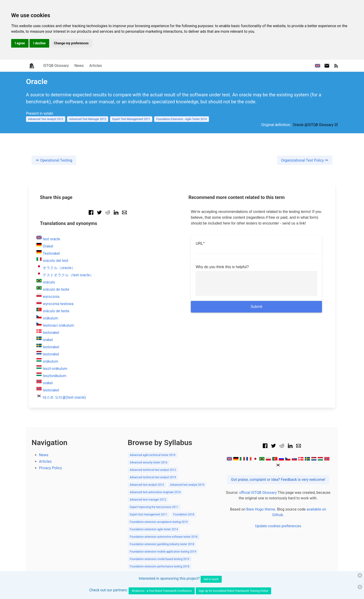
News (79, 66)
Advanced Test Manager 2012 (88, 119)
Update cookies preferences (278, 526)
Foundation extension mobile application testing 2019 (163, 552)
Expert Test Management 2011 (131, 119)
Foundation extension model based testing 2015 (160, 559)
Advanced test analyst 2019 (187, 485)
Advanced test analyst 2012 (147, 485)
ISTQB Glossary (56, 66)
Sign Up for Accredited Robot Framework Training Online (233, 591)
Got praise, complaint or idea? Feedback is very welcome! (278, 480)
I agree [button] (20, 43)
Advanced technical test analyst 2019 (153, 477)
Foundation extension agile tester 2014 (154, 529)
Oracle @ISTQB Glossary (315, 125)
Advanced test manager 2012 (148, 500)
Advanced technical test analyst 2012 (153, 470)
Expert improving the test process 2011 (154, 507)
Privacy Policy (50, 468)
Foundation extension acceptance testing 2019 (159, 522)
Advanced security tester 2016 (149, 462)
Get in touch (211, 579)
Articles (96, 66)
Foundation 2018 (184, 514)
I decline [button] (39, 43)
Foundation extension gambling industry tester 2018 (162, 544)
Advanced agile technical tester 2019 (153, 455)
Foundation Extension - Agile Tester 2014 (182, 119)
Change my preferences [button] (71, 43)
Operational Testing (54, 160)
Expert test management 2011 (148, 514)
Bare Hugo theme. (261, 509)
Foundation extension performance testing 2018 (159, 566)
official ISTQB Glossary (258, 493)
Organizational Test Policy (305, 160)
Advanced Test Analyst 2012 (46, 119)
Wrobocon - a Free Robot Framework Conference (162, 591)
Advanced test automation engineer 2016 (155, 492)
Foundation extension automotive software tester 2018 (164, 537)
